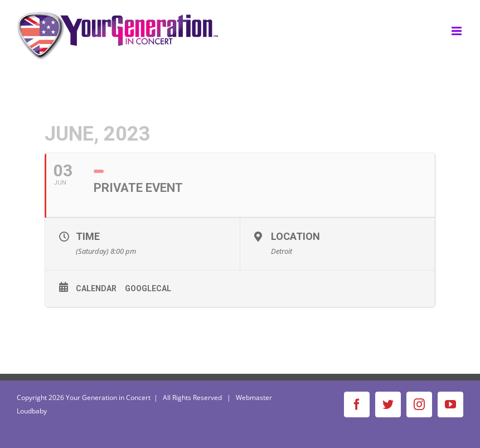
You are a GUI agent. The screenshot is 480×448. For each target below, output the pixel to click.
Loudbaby (32, 411)
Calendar (96, 288)
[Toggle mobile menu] (457, 31)
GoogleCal (148, 288)
